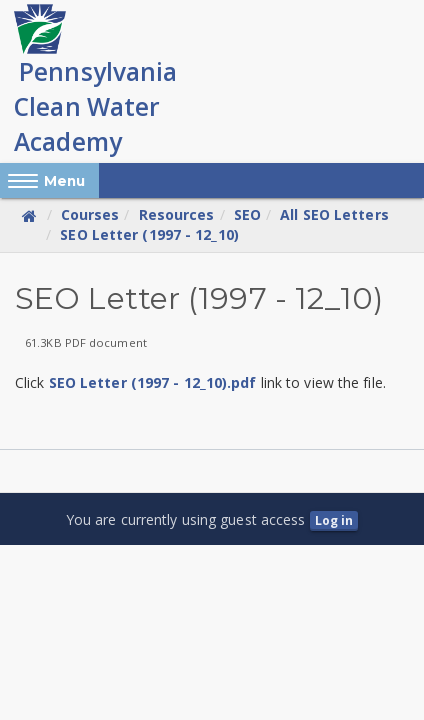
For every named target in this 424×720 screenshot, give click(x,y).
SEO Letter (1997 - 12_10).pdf (153, 382)
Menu (64, 181)
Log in (334, 520)
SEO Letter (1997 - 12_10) (149, 234)
